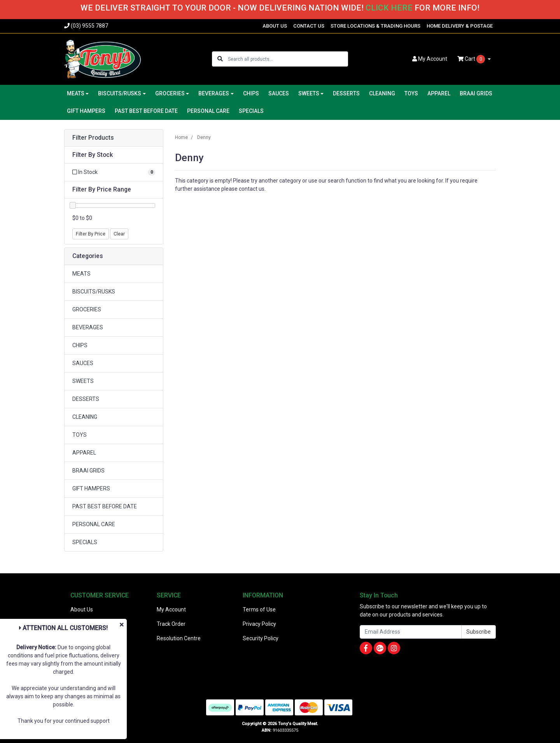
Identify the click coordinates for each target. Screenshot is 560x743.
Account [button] (430, 59)
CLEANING (382, 93)
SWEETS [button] (309, 93)
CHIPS (251, 93)
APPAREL (439, 93)
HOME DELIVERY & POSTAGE (460, 26)
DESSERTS (346, 93)
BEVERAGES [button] (214, 93)
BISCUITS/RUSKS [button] (120, 93)
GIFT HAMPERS (86, 111)
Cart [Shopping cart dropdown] (472, 59)
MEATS (81, 274)
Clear (119, 234)
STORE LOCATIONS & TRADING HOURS (375, 26)
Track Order (171, 624)
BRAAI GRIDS (476, 93)
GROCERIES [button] (170, 93)
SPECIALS (251, 111)
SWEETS (83, 381)
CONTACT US (309, 26)
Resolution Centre (179, 638)
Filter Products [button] (93, 138)
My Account (171, 610)
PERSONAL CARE (208, 111)
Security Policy (261, 638)
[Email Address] (411, 632)
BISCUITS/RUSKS (94, 292)
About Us (82, 610)
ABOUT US (275, 26)
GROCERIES (87, 309)
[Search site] (220, 59)
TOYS (411, 93)
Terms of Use (259, 610)
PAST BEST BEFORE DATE (146, 111)
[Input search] (288, 59)
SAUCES (279, 93)
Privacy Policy (259, 624)
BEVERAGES (88, 327)
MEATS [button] (76, 93)
